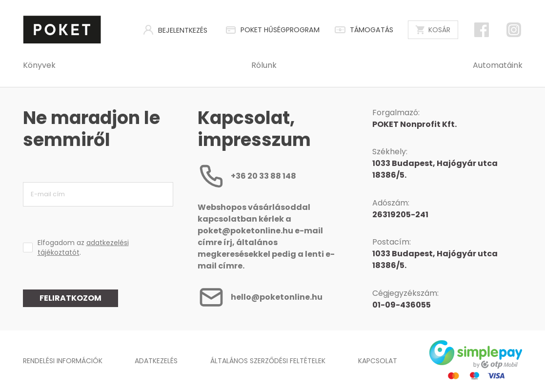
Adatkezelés (156, 361)
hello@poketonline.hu (260, 297)
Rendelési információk (63, 361)
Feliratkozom (71, 298)
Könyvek (39, 65)
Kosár (433, 30)
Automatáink (498, 65)
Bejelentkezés (175, 30)
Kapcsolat (378, 361)
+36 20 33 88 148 (247, 176)
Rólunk (264, 65)
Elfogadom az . (83, 248)
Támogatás (364, 30)
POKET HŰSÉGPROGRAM (272, 30)
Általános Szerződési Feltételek (268, 361)
